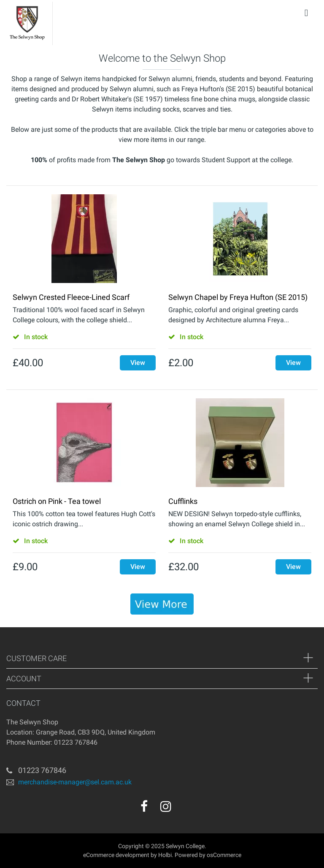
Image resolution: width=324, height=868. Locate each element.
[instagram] (166, 806)
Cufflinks (183, 501)
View (138, 363)
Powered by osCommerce (208, 855)
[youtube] (184, 809)
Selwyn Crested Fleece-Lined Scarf (71, 297)
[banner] (162, 604)
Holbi (165, 855)
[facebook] (144, 806)
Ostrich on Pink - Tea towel (57, 501)
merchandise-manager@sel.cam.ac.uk (75, 782)
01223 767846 (42, 770)
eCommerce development (116, 855)
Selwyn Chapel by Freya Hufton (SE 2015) (238, 297)
